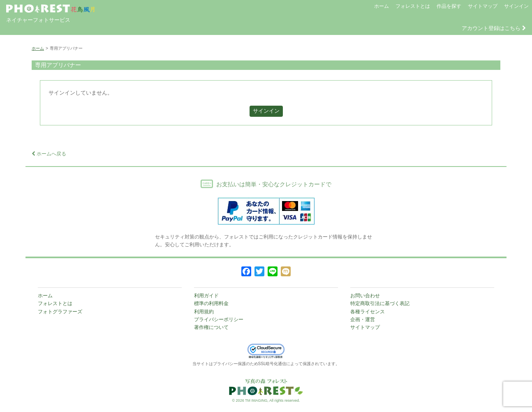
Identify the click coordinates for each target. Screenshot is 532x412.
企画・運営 (363, 319)
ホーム (382, 6)
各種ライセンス (368, 312)
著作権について (211, 327)
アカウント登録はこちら (494, 28)
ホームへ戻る (49, 154)
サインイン (516, 6)
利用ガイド (206, 296)
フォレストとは (413, 6)
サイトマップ (483, 6)
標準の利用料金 (211, 303)
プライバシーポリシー (219, 319)
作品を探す (449, 6)
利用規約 (204, 312)
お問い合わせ (365, 296)
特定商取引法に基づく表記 (380, 303)
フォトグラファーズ (60, 312)
